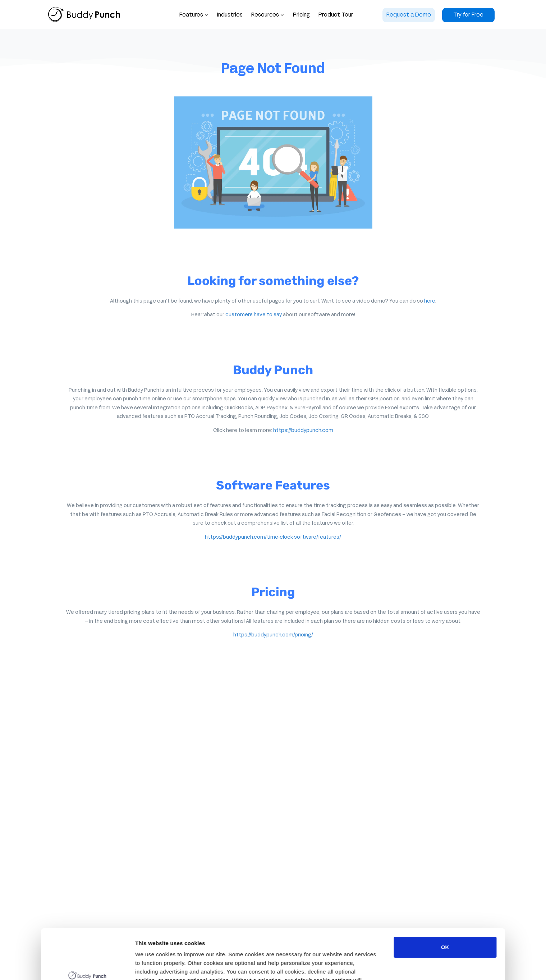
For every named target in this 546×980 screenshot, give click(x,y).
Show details (152, 966)
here (430, 301)
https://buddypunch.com (303, 431)
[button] (268, 15)
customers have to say (254, 315)
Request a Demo (409, 15)
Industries (230, 15)
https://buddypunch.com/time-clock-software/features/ (273, 537)
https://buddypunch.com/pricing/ (273, 635)
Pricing (301, 15)
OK (445, 904)
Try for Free (468, 15)
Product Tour (336, 15)
